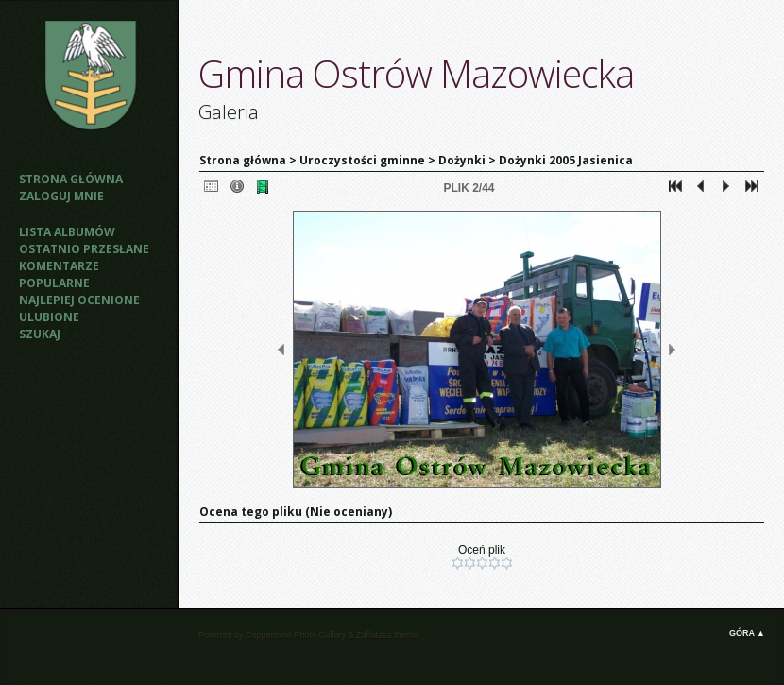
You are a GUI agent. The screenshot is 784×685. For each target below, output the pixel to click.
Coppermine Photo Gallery (296, 635)
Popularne (54, 283)
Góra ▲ (747, 633)
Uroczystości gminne (362, 160)
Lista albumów (67, 232)
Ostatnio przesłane (84, 249)
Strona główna (71, 179)
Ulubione (49, 317)
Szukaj (40, 334)
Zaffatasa (374, 635)
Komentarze (59, 266)
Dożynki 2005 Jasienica (566, 160)
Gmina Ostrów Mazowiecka (416, 73)
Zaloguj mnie (61, 196)
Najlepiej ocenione (79, 300)
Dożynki (462, 160)
